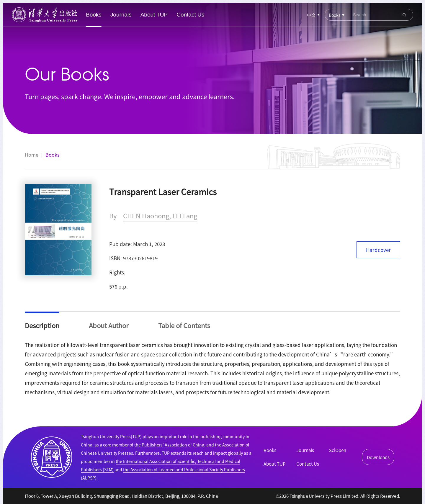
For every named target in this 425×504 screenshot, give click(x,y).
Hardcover (378, 250)
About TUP (154, 15)
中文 (311, 15)
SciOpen (338, 450)
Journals (121, 15)
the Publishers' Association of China (169, 445)
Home (32, 155)
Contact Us (190, 15)
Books (94, 15)
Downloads (378, 457)
